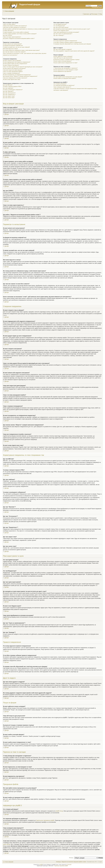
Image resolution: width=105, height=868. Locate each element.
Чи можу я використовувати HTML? (12, 86)
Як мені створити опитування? (11, 65)
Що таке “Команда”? (59, 35)
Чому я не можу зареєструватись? (12, 37)
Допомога (87, 14)
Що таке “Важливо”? (8, 91)
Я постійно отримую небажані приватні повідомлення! (68, 42)
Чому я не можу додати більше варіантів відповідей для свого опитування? (23, 67)
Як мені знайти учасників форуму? (63, 61)
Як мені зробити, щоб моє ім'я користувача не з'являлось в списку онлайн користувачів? (26, 29)
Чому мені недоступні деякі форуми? (13, 70)
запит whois (6, 844)
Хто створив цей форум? (60, 84)
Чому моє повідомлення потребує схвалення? (15, 78)
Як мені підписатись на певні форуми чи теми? (66, 70)
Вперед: (71, 858)
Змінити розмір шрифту (100, 11)
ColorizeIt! (69, 865)
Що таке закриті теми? (9, 96)
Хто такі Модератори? (59, 26)
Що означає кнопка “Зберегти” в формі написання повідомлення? (20, 76)
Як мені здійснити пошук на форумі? (63, 56)
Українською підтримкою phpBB (45, 820)
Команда (58, 862)
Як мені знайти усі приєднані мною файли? (65, 78)
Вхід (101, 14)
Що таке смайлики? (8, 88)
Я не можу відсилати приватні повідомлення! (65, 41)
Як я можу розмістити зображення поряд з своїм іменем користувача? (21, 50)
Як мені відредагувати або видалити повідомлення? (17, 62)
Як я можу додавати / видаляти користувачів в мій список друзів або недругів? (74, 51)
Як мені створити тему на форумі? (12, 60)
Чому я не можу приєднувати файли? (13, 72)
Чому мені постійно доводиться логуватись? (15, 27)
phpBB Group (59, 811)
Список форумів (9, 11)
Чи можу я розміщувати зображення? (13, 90)
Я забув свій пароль (8, 31)
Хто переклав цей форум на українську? (64, 85)
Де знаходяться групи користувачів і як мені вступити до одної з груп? (72, 29)
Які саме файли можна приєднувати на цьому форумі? (68, 77)
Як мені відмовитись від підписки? (62, 71)
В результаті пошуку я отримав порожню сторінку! (66, 60)
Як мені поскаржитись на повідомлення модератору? (17, 75)
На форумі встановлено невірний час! (13, 45)
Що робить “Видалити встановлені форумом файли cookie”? (19, 38)
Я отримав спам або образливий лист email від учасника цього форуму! (72, 44)
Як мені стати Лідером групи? (61, 31)
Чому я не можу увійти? (9, 24)
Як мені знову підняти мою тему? (12, 79)
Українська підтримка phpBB (61, 866)
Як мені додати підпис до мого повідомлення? (15, 64)
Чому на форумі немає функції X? (62, 87)
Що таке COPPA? (8, 35)
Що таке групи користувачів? (61, 27)
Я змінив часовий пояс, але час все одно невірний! (16, 47)
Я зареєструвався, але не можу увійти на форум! (16, 32)
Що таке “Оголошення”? (9, 93)
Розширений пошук (97, 7)
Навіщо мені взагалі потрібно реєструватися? (15, 26)
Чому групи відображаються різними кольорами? (66, 32)
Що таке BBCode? (8, 85)
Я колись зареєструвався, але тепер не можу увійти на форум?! (20, 34)
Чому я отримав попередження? (12, 73)
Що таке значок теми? (9, 98)
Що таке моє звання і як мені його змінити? (14, 52)
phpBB (41, 865)
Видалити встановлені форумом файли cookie (74, 862)
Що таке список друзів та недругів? (63, 49)
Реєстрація (95, 14)
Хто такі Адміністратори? (60, 24)
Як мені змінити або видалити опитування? (14, 68)
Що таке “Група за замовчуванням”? (63, 34)
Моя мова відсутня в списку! (10, 49)
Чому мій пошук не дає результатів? (63, 58)
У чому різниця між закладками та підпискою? (66, 68)
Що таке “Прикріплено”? (9, 94)
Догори (7, 114)
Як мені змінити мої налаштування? (12, 44)
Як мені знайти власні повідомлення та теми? (65, 63)
